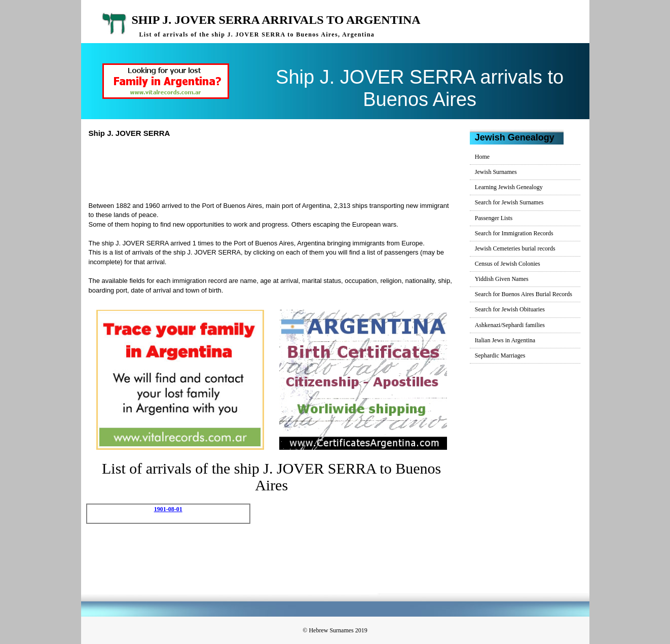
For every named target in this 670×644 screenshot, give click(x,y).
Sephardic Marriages (500, 355)
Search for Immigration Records (514, 233)
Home (482, 157)
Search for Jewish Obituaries (510, 309)
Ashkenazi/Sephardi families (510, 325)
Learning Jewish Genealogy (509, 187)
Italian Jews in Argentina (505, 340)
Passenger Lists (494, 218)
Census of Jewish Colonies (508, 264)
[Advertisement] (276, 168)
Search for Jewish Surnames (509, 202)
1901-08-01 (168, 509)
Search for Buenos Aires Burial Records (524, 294)
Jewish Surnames (496, 172)
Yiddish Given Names (502, 279)
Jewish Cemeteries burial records (515, 248)
